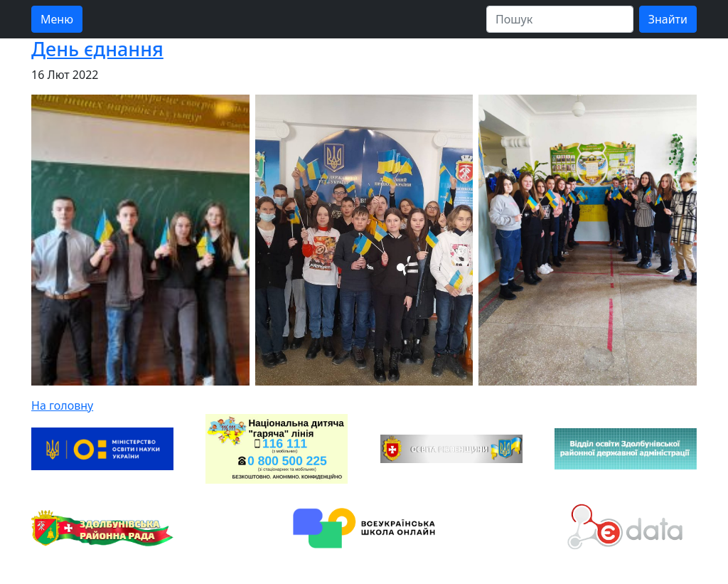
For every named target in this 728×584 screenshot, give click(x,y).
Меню (57, 19)
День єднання (97, 49)
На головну (62, 405)
